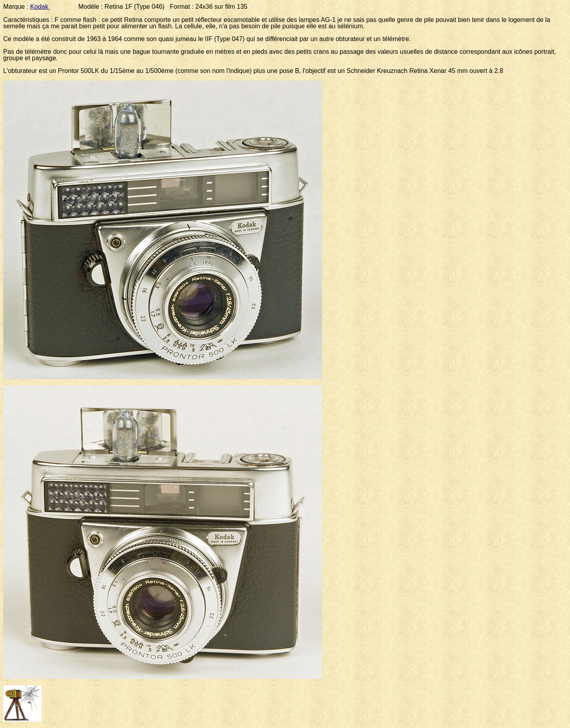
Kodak (40, 7)
